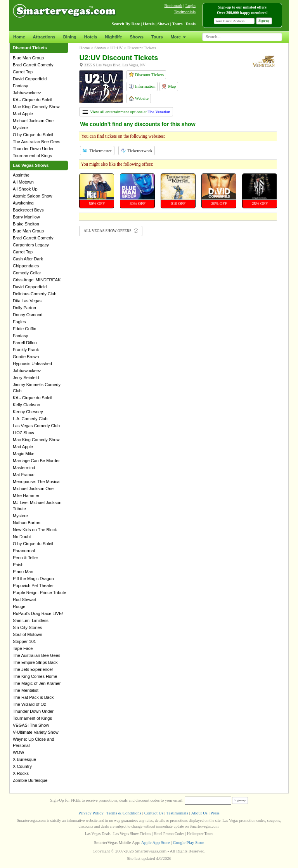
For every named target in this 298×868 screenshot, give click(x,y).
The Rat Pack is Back (33, 697)
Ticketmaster (97, 151)
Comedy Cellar (27, 273)
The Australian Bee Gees (36, 142)
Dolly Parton (24, 308)
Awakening (23, 203)
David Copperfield (30, 79)
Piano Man (23, 572)
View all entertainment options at (126, 112)
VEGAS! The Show (31, 725)
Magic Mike (24, 454)
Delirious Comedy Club (35, 294)
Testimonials (185, 12)
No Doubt (22, 537)
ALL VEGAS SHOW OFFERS (111, 231)
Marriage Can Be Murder (36, 461)
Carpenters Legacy (31, 245)
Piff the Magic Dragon (33, 579)
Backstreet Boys (28, 210)
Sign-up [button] (264, 21)
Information (142, 86)
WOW (18, 752)
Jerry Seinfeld (26, 378)
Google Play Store (188, 842)
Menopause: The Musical (37, 482)
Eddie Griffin (24, 329)
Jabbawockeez (27, 93)
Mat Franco (24, 475)
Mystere (20, 128)
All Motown (23, 182)
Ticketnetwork (137, 151)
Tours (157, 37)
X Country (22, 766)
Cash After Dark (28, 259)
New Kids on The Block (35, 530)
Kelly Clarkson (26, 405)
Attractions (44, 37)
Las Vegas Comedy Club (36, 426)
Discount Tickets (146, 74)
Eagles (19, 322)
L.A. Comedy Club (30, 419)
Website (139, 98)
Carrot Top (23, 72)
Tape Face (23, 648)
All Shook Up (25, 189)
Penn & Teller (25, 558)
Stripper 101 (24, 641)
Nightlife (113, 37)
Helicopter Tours (200, 834)
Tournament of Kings (32, 156)
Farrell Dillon (25, 343)
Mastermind (24, 468)
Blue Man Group (28, 58)
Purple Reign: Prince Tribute (40, 593)
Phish (18, 565)
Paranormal (24, 551)
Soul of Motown (28, 634)
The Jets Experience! (33, 669)
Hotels (91, 37)
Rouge (19, 606)
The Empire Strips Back (35, 662)
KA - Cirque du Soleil (33, 100)
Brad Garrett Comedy (33, 65)
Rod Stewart (25, 599)
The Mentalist (26, 690)
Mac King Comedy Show (36, 107)
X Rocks (21, 773)
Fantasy (20, 86)
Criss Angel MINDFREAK (37, 280)
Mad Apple (23, 114)
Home (19, 37)
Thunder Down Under (33, 149)
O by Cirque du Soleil (33, 135)
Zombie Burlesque (30, 780)
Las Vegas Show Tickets (132, 834)
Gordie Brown (26, 357)
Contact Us (154, 813)
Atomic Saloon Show (33, 196)
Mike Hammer (26, 496)
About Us (199, 813)
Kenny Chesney (28, 412)
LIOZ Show (23, 433)
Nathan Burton (27, 523)
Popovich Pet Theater (33, 586)
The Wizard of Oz (29, 704)
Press (215, 813)
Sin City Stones (27, 627)
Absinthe (21, 175)
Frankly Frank (26, 350)
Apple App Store (156, 842)
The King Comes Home (35, 676)
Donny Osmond (28, 315)
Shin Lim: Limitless (31, 620)
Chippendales (26, 266)
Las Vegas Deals (98, 834)
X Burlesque (24, 759)
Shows (136, 37)
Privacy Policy (91, 813)
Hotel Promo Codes (169, 834)
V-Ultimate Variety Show (36, 732)
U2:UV (116, 48)
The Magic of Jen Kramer (37, 683)
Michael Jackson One (33, 121)
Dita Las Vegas (27, 301)
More (178, 37)
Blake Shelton (26, 224)
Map (169, 87)
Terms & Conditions (124, 813)
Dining (70, 37)
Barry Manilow (26, 217)
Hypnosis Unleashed (32, 364)
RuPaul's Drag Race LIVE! (38, 613)
